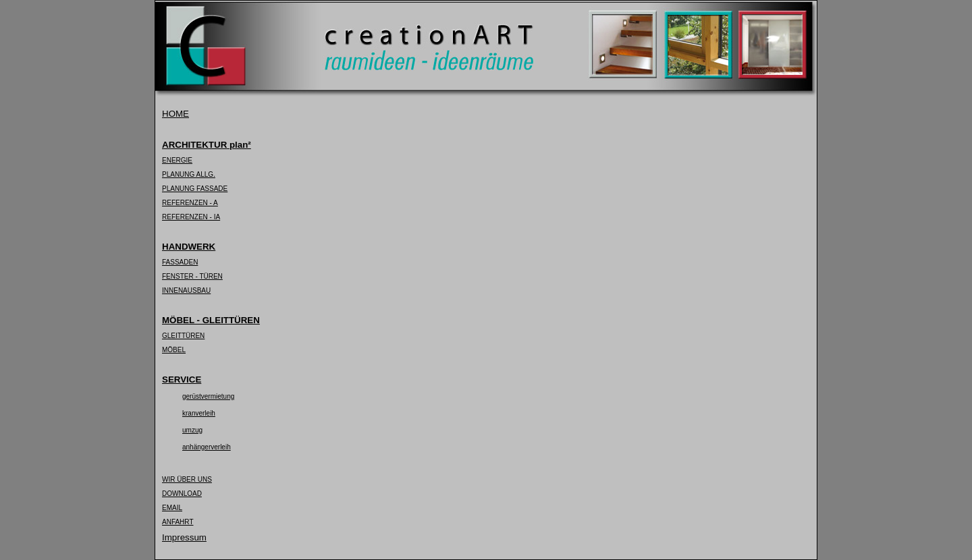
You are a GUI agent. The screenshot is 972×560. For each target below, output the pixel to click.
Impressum (184, 537)
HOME (175, 114)
